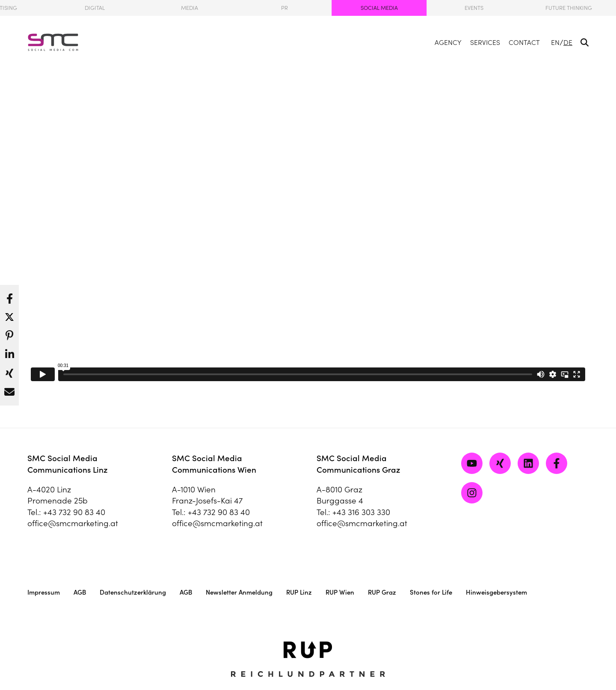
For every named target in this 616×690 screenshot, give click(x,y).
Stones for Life (431, 592)
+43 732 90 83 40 (74, 512)
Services (485, 42)
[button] (9, 296)
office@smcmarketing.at (73, 523)
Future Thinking (569, 8)
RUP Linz (299, 592)
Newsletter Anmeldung (239, 592)
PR (284, 8)
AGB (80, 592)
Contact (524, 42)
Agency (448, 42)
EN (555, 42)
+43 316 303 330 (361, 512)
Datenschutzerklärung (133, 592)
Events (474, 8)
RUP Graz (382, 592)
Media (190, 8)
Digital (95, 8)
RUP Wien (340, 592)
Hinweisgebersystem (496, 592)
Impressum (44, 592)
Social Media (379, 8)
